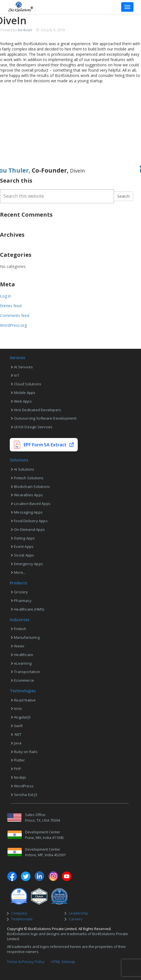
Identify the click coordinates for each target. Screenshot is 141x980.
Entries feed (11, 306)
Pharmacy (23, 601)
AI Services (23, 367)
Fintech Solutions (29, 478)
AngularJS (22, 717)
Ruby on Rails (26, 752)
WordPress (24, 786)
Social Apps (24, 555)
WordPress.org (13, 325)
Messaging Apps (28, 512)
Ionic (18, 708)
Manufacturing (27, 637)
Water (19, 646)
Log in (6, 296)
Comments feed (15, 315)
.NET (18, 734)
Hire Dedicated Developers (37, 410)
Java (18, 743)
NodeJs (20, 777)
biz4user (25, 30)
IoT (17, 375)
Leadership (78, 913)
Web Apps (23, 401)
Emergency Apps (28, 564)
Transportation (27, 672)
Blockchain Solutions (32, 487)
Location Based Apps (32, 504)
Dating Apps (24, 538)
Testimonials (22, 919)
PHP (18, 769)
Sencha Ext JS (26, 795)
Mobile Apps (25, 393)
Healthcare (24, 655)
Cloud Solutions (28, 384)
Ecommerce (24, 680)
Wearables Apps (28, 495)
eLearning (23, 663)
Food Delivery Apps (31, 521)
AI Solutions (24, 469)
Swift (18, 726)
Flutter (19, 760)
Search (123, 196)
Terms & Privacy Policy (26, 962)
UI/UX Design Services (33, 427)
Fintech (20, 629)
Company (19, 913)
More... (20, 572)
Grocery (21, 592)
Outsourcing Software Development (45, 418)
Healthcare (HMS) (29, 609)
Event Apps (24, 546)
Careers (76, 919)
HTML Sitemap (63, 962)
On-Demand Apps (29, 529)
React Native (25, 700)
